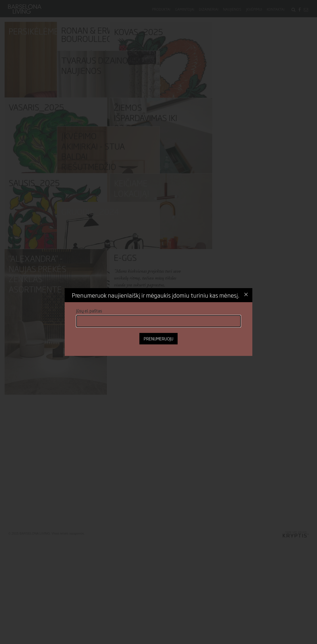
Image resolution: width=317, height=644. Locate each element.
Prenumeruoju (158, 339)
